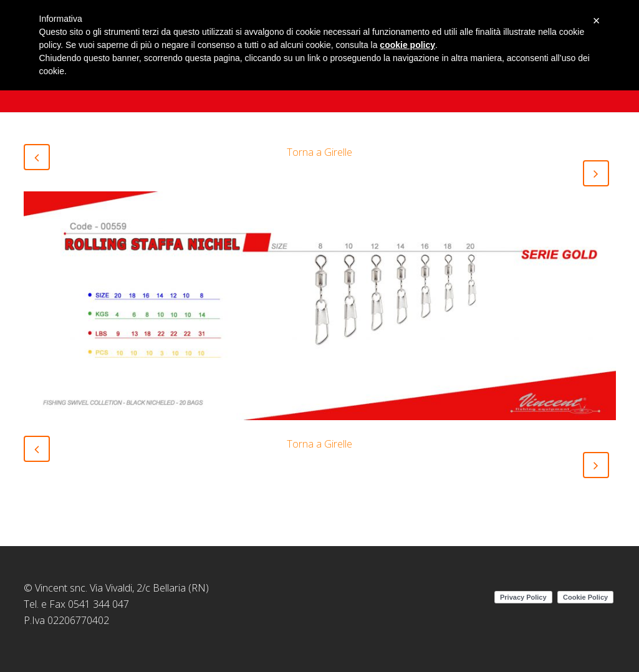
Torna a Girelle (319, 152)
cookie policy (407, 45)
